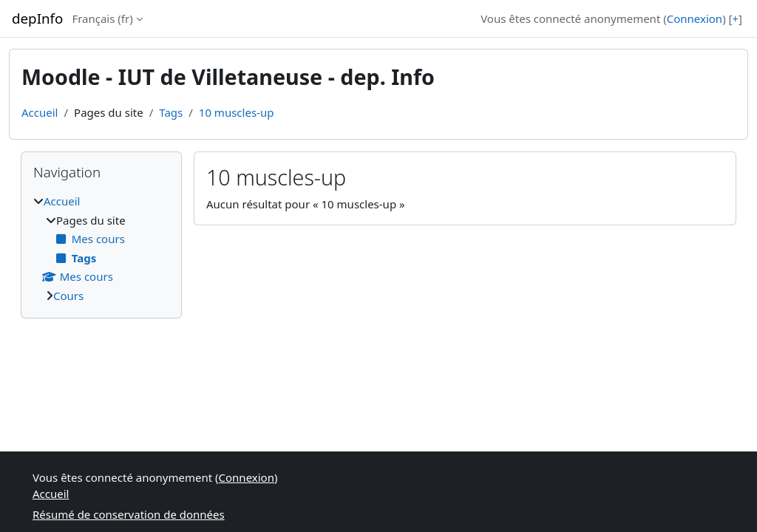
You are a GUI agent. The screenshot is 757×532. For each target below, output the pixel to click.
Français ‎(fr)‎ (102, 18)
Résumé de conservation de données (129, 514)
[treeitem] (101, 248)
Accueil (40, 112)
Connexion (695, 18)
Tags (171, 112)
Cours (68, 296)
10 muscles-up (237, 112)
